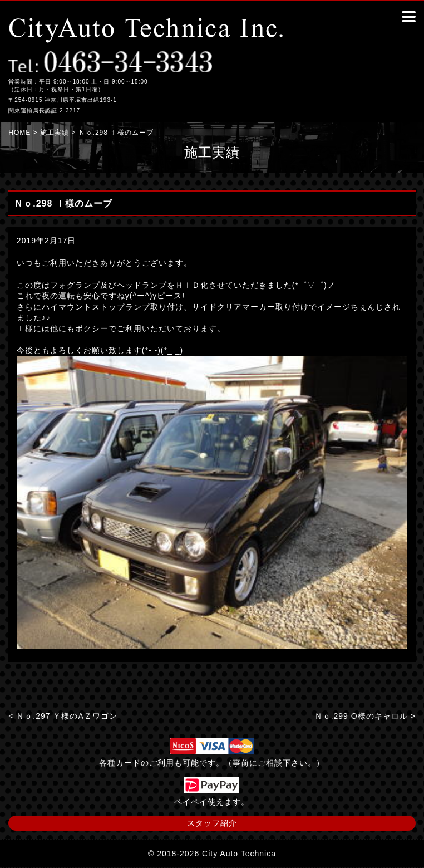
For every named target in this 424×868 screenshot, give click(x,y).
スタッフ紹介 (212, 823)
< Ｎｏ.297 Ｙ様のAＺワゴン (63, 716)
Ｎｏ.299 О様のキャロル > (365, 716)
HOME (19, 133)
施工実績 (55, 133)
